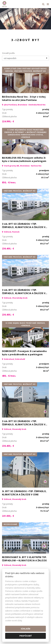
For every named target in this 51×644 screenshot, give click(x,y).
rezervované (10, 524)
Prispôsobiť (26, 636)
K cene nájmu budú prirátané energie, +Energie (26, 324)
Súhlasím (26, 629)
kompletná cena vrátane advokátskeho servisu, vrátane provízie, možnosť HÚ (26, 70)
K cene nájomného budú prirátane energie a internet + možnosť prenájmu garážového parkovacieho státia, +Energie (26, 133)
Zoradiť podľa (8, 53)
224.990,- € (8, 121)
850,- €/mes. (9, 182)
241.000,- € (8, 516)
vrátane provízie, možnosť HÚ (20, 191)
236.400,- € (8, 249)
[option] (26, 19)
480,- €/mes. (9, 376)
